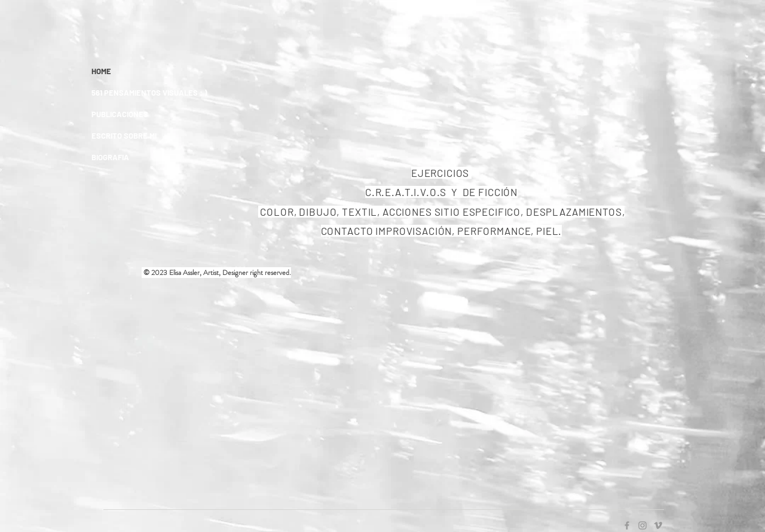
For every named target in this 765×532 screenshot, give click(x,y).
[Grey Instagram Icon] (642, 525)
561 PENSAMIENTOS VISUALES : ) (149, 93)
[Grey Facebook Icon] (627, 525)
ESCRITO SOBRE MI (124, 136)
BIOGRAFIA (110, 157)
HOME (101, 71)
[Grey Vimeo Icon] (658, 525)
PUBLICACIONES (120, 114)
